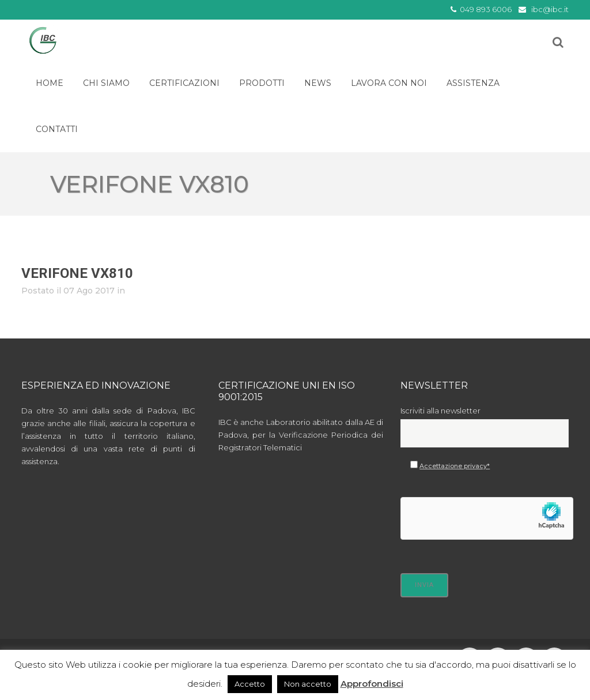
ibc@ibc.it (550, 9)
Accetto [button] (250, 684)
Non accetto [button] (308, 684)
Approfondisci (372, 684)
